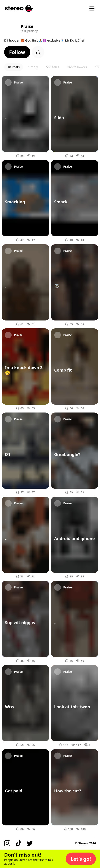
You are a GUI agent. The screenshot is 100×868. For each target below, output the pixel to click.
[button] (17, 52)
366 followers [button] (77, 67)
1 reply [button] (33, 67)
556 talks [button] (53, 67)
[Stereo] (19, 8)
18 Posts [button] (14, 67)
